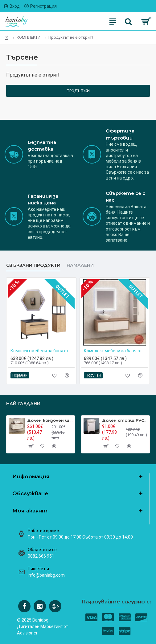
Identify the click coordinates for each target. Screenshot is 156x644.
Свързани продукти (33, 265)
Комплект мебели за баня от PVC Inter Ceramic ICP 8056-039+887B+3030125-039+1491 (43, 351)
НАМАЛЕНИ (80, 265)
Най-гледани (23, 404)
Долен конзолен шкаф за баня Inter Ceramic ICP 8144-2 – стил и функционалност (50, 420)
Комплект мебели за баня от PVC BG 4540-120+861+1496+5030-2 (116, 351)
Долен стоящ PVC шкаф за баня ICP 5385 (125, 420)
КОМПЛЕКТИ (29, 37)
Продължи (78, 91)
